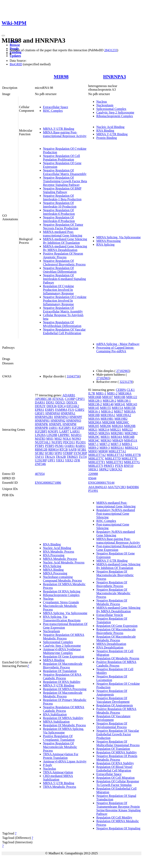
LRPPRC (64, 435)
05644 (92, 478)
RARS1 (81, 446)
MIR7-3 (116, 444)
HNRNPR (41, 428)
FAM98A (61, 410)
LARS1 (75, 431)
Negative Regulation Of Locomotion (112, 678)
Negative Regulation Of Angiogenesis (112, 693)
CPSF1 (80, 399)
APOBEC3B (43, 399)
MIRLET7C (96, 459)
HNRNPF (76, 417)
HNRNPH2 (58, 421)
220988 (93, 474)
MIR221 (116, 430)
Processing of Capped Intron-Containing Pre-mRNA (115, 349)
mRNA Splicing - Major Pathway (118, 344)
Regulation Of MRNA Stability (63, 718)
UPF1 (51, 460)
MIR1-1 (101, 393)
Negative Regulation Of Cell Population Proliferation (62, 158)
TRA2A (50, 457)
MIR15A (117, 408)
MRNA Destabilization (111, 644)
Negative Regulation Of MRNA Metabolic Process (64, 637)
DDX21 (60, 402)
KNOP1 (53, 431)
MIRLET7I (96, 466)
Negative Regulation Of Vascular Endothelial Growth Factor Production (118, 734)
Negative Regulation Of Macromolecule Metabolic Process (60, 747)
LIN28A (40, 435)
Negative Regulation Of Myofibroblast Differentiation (62, 324)
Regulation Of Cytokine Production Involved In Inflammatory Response (58, 290)
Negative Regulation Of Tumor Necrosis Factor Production (63, 226)
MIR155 (105, 408)
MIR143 (132, 404)
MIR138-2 (95, 404)
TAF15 (39, 457)
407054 (40, 474)
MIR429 (118, 440)
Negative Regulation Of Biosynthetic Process (112, 584)
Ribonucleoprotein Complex (115, 116)
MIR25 (93, 433)
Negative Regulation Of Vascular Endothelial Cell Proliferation (64, 331)
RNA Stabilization (55, 714)
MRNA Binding (53, 570)
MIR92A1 (117, 448)
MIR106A (125, 393)
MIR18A (130, 411)
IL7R (92, 393)
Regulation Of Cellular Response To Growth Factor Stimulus (118, 783)
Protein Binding (106, 138)
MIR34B (129, 437)
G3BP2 (80, 410)
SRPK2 (104, 469)
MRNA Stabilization (56, 722)
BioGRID (16, 64)
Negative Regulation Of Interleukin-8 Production (59, 219)
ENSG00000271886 (48, 483)
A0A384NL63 (97, 487)
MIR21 (93, 430)
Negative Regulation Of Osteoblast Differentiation (60, 270)
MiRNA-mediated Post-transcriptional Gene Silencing (63, 234)
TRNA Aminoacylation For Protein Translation (61, 756)
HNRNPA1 (68, 413)
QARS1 (70, 446)
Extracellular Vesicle (110, 615)
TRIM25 (72, 457)
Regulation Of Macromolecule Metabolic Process (63, 694)
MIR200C (123, 422)
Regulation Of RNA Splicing (62, 591)
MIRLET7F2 (115, 462)
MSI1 (50, 439)
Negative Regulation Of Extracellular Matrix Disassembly (65, 172)
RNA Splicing (105, 244)
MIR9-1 (127, 444)
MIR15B (130, 408)
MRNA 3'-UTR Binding (59, 129)
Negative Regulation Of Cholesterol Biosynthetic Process (64, 263)
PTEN (119, 466)
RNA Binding (105, 131)
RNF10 (129, 466)
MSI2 (58, 439)
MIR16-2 (107, 411)
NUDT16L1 (43, 442)
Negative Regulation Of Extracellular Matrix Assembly (63, 310)
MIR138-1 (124, 401)
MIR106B (95, 397)
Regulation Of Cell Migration (115, 778)
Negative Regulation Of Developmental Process (112, 725)
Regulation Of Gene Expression (64, 656)
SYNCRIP (80, 453)
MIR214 (104, 430)
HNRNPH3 (74, 421)
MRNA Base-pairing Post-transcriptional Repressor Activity (65, 134)
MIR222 (127, 430)
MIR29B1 (117, 433)
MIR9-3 (105, 448)
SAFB (73, 449)
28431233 (111, 50)
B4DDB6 (133, 487)
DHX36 (52, 406)
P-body (48, 765)
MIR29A (104, 433)
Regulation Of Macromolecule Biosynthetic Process (63, 666)
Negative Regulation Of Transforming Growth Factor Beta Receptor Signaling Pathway (65, 181)
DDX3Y (40, 406)
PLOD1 (81, 442)
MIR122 (132, 397)
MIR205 (94, 426)
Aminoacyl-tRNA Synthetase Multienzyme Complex (62, 651)
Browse (15, 45)
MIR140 (108, 404)
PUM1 (59, 446)
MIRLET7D (113, 459)
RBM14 (53, 449)
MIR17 (119, 411)
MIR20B (130, 426)
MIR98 (61, 77)
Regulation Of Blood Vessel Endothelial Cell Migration (114, 769)
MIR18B (94, 415)
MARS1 (76, 435)
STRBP (68, 453)
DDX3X (72, 402)
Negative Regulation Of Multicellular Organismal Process (118, 743)
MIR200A (95, 422)
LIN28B (52, 435)
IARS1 (53, 428)
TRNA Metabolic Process (59, 787)
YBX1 (60, 460)
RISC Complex (53, 111)
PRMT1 (109, 466)
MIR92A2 (131, 448)
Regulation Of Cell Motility (114, 817)
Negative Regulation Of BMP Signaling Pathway (62, 190)
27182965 (123, 371)
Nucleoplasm (105, 105)
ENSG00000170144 (101, 483)
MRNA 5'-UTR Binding (59, 783)
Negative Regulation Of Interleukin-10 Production (60, 205)
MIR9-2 (93, 448)
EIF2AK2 (73, 406)
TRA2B (61, 457)
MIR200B (109, 422)
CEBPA (121, 390)
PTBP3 (50, 446)
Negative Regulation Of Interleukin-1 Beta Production (62, 197)
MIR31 (105, 437)
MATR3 (40, 439)
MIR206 (105, 426)
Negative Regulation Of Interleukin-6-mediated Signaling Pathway (64, 279)
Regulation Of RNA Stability (62, 682)
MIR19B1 (107, 419)
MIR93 (93, 451)
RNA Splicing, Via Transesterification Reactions (62, 618)
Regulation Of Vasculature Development (113, 718)
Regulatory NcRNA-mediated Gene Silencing (116, 533)
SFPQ (58, 453)
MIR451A (131, 440)
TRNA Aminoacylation (58, 772)
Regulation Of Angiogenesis (114, 705)
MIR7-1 (93, 444)
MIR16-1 (94, 411)
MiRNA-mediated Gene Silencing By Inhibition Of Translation (65, 241)
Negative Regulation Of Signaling (118, 828)
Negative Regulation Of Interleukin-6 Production (59, 212)
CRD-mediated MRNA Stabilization (58, 778)
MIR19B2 (121, 419)
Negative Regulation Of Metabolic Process (112, 602)
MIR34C (94, 440)
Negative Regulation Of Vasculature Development (113, 700)
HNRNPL (55, 424)
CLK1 (131, 390)
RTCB (64, 449)
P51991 (93, 491)
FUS (71, 410)
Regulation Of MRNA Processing (65, 689)
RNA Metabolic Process (59, 552)
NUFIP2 (57, 442)
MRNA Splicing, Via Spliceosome (118, 237)
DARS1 (40, 402)
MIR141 (120, 404)
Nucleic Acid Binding (110, 127)
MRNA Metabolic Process (60, 559)
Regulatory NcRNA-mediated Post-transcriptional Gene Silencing (116, 514)
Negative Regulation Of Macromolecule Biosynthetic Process (115, 575)
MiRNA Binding (54, 660)
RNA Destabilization (110, 647)
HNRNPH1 (42, 421)
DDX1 (50, 402)
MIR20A (117, 426)
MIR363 (106, 440)
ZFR (77, 460)
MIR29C (94, 437)
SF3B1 (82, 449)
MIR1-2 (112, 393)
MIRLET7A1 (117, 451)
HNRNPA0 (53, 413)
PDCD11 (69, 442)
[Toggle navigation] (3, 36)
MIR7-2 (105, 444)
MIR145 (94, 408)
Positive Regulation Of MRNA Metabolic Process (116, 711)
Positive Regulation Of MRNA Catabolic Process (116, 664)
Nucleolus (50, 769)
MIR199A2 (124, 415)
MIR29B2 (131, 433)
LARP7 (64, 431)
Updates (15, 56)
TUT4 (83, 457)
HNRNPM (69, 424)
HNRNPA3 (114, 77)
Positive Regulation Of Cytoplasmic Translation (59, 738)
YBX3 (69, 460)
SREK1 (93, 469)
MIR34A (116, 437)
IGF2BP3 (41, 431)
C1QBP (70, 399)
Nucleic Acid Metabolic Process (64, 562)
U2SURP (41, 460)
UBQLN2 (116, 469)
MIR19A (94, 419)
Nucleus (101, 102)
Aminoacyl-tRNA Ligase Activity (65, 761)
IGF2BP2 (78, 428)
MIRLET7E (129, 459)
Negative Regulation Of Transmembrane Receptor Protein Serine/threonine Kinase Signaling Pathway (118, 808)
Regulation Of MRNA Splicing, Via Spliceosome (64, 731)
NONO (76, 439)
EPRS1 (40, 410)
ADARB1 (69, 395)
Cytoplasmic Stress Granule (61, 602)
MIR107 (108, 397)
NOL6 (67, 439)
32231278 (126, 382)
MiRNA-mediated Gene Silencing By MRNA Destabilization (65, 248)
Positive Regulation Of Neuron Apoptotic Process (63, 255)
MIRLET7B (133, 455)
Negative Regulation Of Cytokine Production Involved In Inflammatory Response (65, 301)
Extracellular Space (56, 107)
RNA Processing (54, 555)
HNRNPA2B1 (44, 417)
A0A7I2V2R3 (117, 487)
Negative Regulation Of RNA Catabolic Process (62, 676)
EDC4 (62, 406)
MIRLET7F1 (97, 462)
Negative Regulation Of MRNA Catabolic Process (64, 709)
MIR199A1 (108, 415)
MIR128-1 (95, 401)
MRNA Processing (108, 241)
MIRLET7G (132, 462)
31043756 (73, 376)
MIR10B (120, 397)
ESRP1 (50, 410)
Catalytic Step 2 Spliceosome (115, 112)
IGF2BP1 (65, 428)
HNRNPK (42, 424)
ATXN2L (58, 399)
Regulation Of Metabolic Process (64, 725)
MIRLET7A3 (115, 455)
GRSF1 (40, 413)
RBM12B (41, 449)
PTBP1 (40, 446)
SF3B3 (49, 453)
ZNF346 (40, 464)
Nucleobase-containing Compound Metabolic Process (62, 579)
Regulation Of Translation (60, 671)
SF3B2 (39, 453)
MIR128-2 (110, 401)
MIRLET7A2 (97, 455)
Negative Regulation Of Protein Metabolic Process (117, 758)
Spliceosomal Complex (111, 109)
